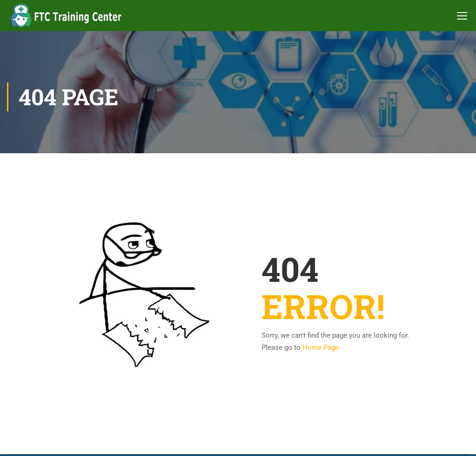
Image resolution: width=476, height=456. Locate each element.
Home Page (321, 347)
